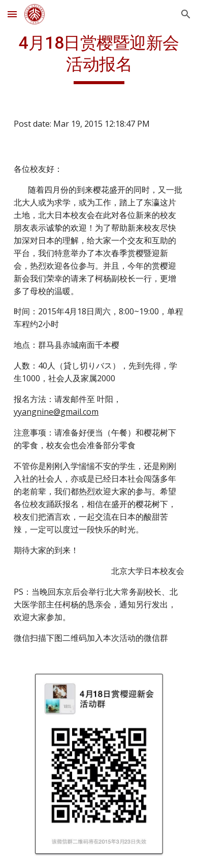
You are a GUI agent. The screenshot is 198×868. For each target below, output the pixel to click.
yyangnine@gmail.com (56, 412)
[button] (12, 14)
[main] (99, 58)
